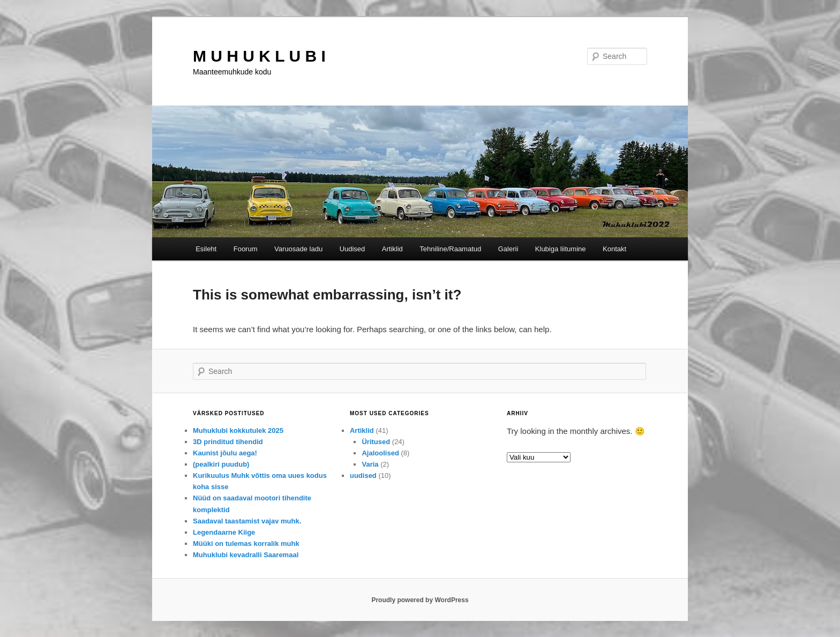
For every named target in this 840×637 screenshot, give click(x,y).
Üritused (376, 442)
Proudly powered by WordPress (420, 600)
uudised (363, 475)
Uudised (352, 249)
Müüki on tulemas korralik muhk (246, 544)
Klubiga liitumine (561, 249)
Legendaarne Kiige (224, 532)
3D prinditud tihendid (228, 442)
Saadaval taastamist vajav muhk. (247, 521)
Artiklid (392, 249)
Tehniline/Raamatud (450, 249)
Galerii (508, 249)
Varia (370, 464)
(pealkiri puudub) (221, 464)
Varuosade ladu (298, 249)
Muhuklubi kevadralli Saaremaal (246, 555)
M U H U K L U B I (259, 56)
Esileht (206, 249)
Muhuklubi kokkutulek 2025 (238, 430)
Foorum (246, 249)
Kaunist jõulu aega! (225, 453)
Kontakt (614, 249)
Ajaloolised (380, 453)
